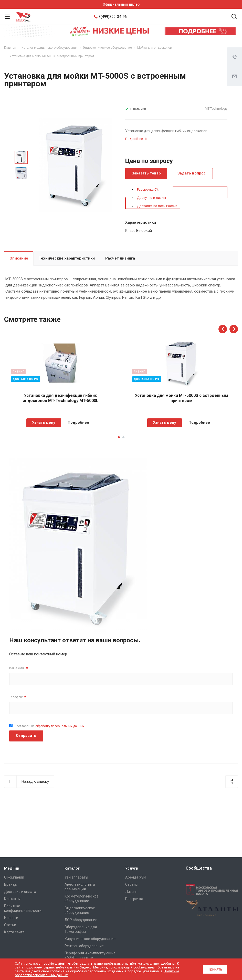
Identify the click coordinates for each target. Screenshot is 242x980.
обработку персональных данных (60, 726)
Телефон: (18, 697)
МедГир (12, 868)
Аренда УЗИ (135, 877)
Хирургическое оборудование (90, 939)
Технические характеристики (67, 258)
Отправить (26, 736)
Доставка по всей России (157, 206)
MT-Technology (216, 109)
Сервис (131, 884)
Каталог (72, 868)
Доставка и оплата (20, 892)
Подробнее (78, 422)
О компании (14, 877)
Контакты (12, 899)
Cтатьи (10, 925)
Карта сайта (14, 932)
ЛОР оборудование (81, 920)
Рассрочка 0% (148, 189)
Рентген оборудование (84, 946)
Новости (11, 918)
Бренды (11, 884)
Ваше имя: (19, 668)
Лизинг (131, 892)
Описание (19, 258)
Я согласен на (49, 726)
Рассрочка (134, 899)
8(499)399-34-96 (113, 17)
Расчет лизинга (120, 258)
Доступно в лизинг (152, 198)
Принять (215, 969)
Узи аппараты (76, 877)
